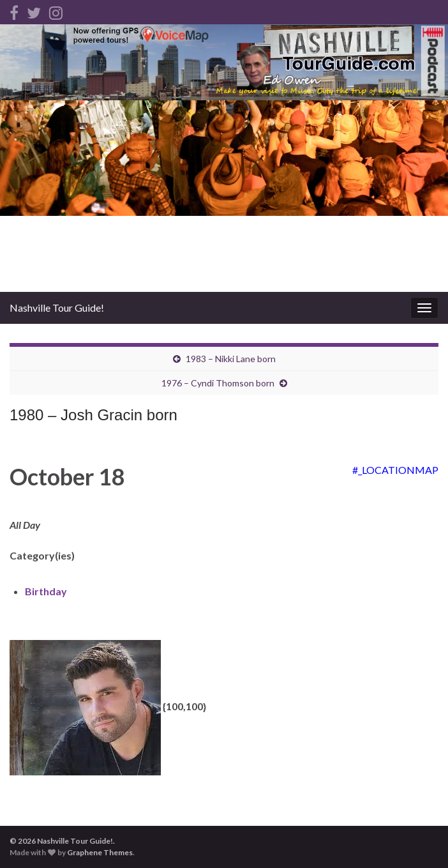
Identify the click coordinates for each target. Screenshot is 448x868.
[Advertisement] (224, 196)
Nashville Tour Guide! (57, 308)
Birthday (46, 591)
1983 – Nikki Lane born (231, 359)
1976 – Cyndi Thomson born (218, 383)
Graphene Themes (100, 852)
